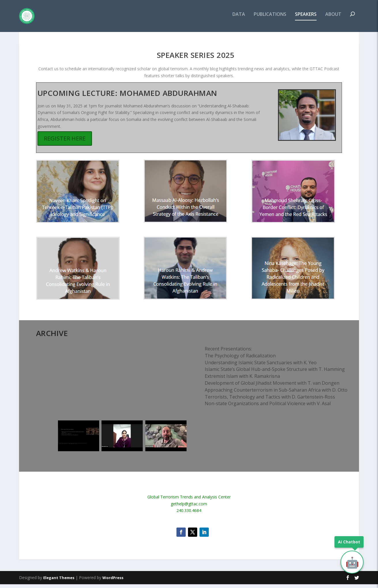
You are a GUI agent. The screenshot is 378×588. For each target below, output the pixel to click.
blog (214, 72)
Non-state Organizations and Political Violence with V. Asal (268, 407)
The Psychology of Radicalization (240, 359)
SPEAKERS (306, 18)
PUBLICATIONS (270, 18)
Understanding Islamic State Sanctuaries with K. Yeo (261, 366)
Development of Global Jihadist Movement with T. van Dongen (272, 387)
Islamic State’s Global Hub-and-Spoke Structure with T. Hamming (275, 373)
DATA (239, 18)
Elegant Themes (59, 581)
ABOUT (333, 18)
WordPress (113, 581)
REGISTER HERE (65, 142)
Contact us (48, 72)
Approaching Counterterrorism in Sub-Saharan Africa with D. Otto (276, 394)
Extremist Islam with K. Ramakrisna (242, 380)
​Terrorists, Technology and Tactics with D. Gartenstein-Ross (270, 400)
